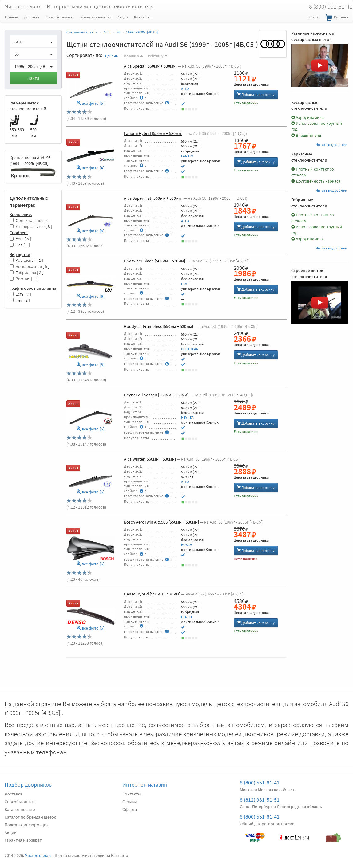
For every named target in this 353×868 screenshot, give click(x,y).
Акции (123, 17)
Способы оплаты (59, 17)
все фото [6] (90, 231)
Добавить (256, 94)
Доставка (32, 17)
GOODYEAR (190, 349)
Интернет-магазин (145, 785)
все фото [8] (90, 365)
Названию (133, 56)
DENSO (186, 617)
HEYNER (187, 417)
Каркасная (26, 260)
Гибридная (26, 273)
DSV (184, 284)
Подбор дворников (28, 785)
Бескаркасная (29, 267)
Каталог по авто (20, 809)
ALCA (185, 89)
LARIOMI (188, 156)
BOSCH (187, 545)
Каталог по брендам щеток (30, 817)
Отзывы (129, 802)
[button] (33, 41)
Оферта (130, 809)
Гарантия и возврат (95, 17)
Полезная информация (27, 825)
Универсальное (31, 227)
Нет (20, 245)
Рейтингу (158, 56)
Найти (33, 78)
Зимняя (24, 279)
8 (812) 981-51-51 (260, 800)
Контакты (142, 17)
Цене (111, 56)
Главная (11, 17)
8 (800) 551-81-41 (260, 782)
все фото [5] (90, 103)
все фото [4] (90, 168)
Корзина (336, 18)
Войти (313, 17)
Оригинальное (30, 220)
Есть (20, 239)
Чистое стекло (79, 6)
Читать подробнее (331, 145)
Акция (73, 75)
